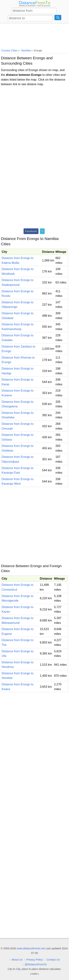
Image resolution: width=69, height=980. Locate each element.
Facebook (31, 231)
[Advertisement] (34, 35)
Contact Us (53, 960)
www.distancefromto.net (31, 948)
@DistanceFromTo (36, 964)
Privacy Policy (35, 960)
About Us (17, 960)
